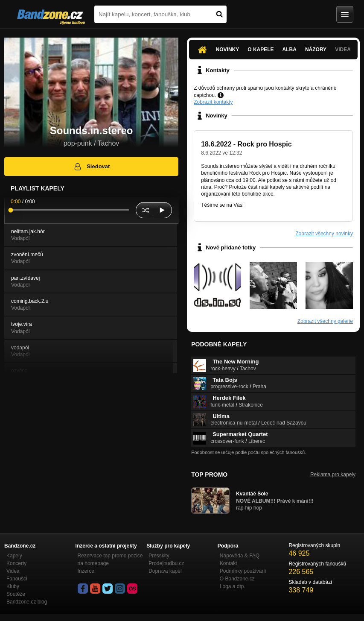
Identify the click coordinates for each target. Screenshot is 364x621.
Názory (316, 50)
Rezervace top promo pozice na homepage (110, 559)
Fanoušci (17, 579)
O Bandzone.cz (237, 579)
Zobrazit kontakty (213, 102)
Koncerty (16, 563)
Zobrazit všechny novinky (324, 234)
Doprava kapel (165, 571)
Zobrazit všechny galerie (325, 321)
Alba (290, 50)
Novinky (228, 50)
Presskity (159, 556)
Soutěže (16, 594)
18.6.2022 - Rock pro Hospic (246, 144)
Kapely (14, 556)
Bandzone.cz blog (27, 602)
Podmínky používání (243, 571)
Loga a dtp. (233, 586)
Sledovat (92, 167)
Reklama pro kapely (333, 475)
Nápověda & (240, 556)
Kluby (13, 586)
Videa (343, 50)
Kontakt (229, 563)
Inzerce (86, 571)
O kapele (261, 50)
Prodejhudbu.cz (166, 563)
